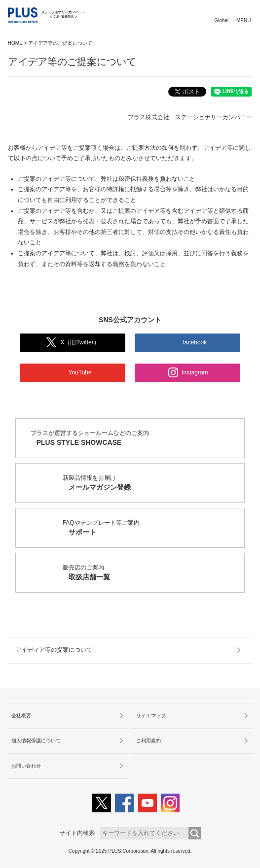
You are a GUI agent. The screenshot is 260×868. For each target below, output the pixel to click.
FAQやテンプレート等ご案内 (154, 528)
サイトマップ (151, 716)
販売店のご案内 (154, 573)
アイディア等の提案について (54, 650)
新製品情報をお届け (154, 484)
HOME (15, 43)
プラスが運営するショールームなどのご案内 (138, 439)
